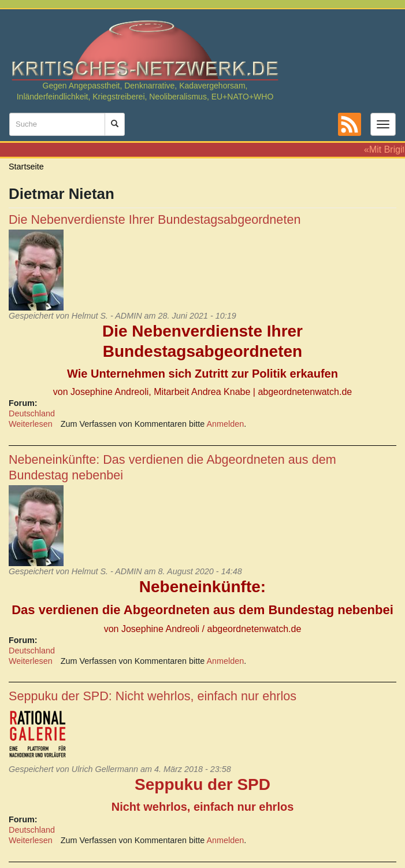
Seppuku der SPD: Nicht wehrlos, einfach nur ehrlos (153, 696)
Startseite (26, 167)
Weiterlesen (31, 424)
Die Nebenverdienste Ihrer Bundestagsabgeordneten (155, 219)
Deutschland (32, 413)
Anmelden (226, 424)
